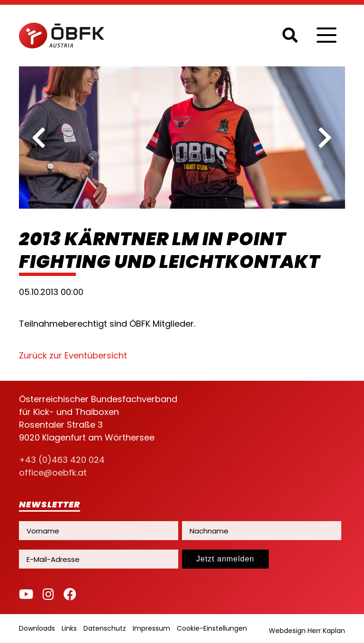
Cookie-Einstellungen (212, 628)
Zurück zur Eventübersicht (73, 355)
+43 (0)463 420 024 (62, 460)
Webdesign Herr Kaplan (307, 631)
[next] (325, 138)
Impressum (151, 628)
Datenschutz (105, 628)
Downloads (37, 628)
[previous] (39, 138)
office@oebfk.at (53, 473)
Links (69, 628)
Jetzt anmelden (225, 559)
